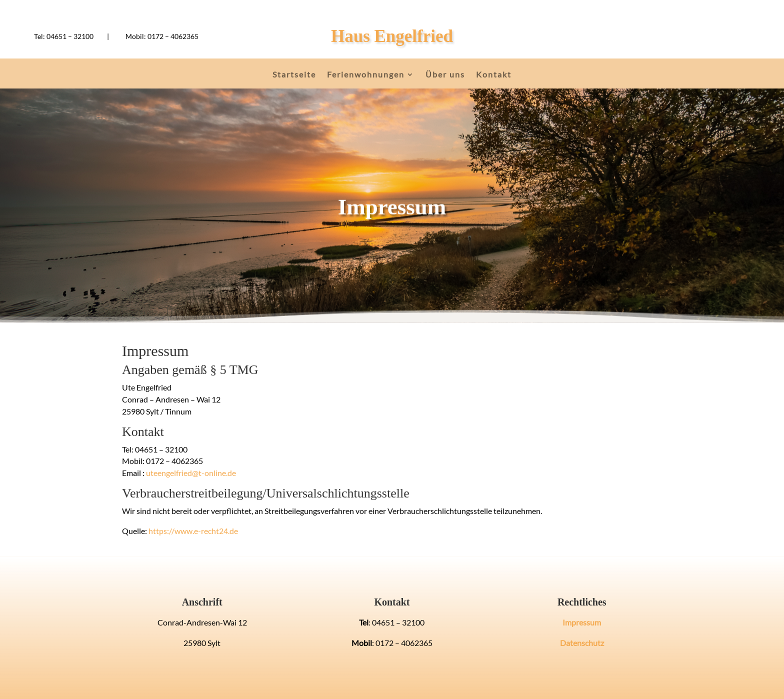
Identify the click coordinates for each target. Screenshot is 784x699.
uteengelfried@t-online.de (191, 473)
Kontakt (494, 75)
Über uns (445, 75)
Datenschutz (582, 643)
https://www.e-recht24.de (193, 531)
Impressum (582, 622)
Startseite (294, 75)
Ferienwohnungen (366, 75)
